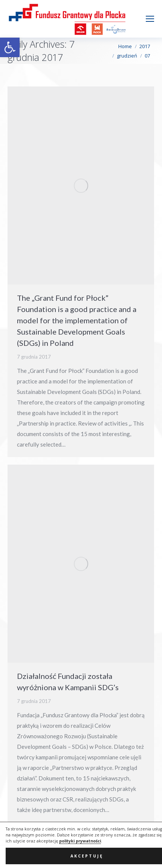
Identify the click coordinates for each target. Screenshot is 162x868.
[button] (10, 47)
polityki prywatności (80, 855)
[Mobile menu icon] (150, 19)
